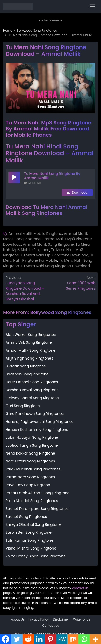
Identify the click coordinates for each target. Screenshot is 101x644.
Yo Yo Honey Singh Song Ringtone (36, 556)
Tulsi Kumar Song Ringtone (29, 540)
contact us (80, 588)
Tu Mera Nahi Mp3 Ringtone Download (55, 255)
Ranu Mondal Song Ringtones (32, 501)
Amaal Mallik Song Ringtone (31, 350)
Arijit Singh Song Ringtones (29, 358)
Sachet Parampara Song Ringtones (37, 509)
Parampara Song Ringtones (30, 477)
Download (77, 192)
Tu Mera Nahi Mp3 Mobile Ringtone (47, 247)
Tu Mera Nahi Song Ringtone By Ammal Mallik (52, 176)
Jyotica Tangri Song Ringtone (32, 445)
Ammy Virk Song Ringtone (29, 342)
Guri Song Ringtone (23, 406)
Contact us (50, 625)
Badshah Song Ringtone (27, 374)
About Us (18, 619)
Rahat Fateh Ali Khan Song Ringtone (38, 493)
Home (8, 31)
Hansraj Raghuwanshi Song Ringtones (40, 422)
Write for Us (82, 619)
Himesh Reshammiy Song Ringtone (37, 430)
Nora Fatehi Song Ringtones (30, 461)
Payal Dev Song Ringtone (28, 485)
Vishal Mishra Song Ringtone (31, 548)
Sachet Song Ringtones (26, 517)
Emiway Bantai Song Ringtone (32, 398)
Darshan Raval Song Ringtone (32, 390)
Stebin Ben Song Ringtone (29, 532)
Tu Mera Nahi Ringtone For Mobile (49, 258)
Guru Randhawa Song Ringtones (35, 414)
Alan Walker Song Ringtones (31, 335)
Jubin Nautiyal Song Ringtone (32, 437)
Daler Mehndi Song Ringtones (32, 382)
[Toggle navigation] (92, 6)
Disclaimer (61, 619)
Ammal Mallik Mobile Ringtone (35, 234)
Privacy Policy (39, 619)
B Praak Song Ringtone (26, 366)
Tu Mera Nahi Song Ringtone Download (55, 266)
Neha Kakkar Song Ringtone (30, 453)
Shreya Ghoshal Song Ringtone (33, 524)
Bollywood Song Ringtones (37, 31)
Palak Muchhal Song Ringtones (33, 469)
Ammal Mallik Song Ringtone (48, 244)
